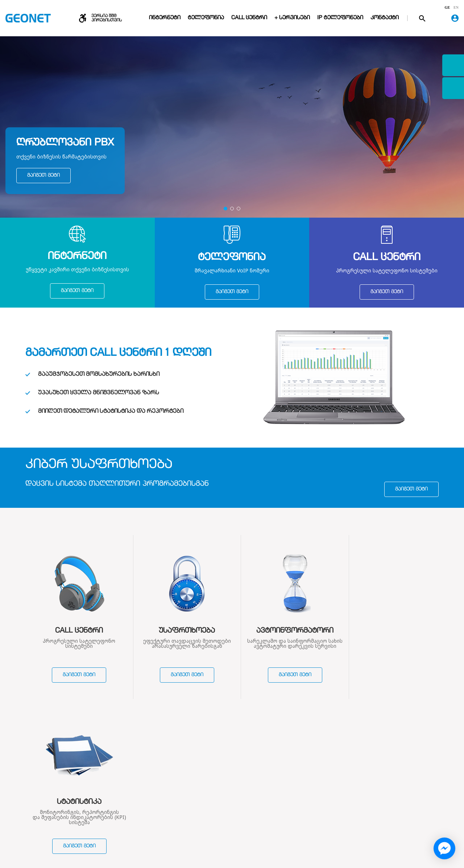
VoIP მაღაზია (219, 825)
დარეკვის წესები (295, 796)
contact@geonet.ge (378, 815)
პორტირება (288, 815)
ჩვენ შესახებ (154, 781)
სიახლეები (146, 815)
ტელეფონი (217, 806)
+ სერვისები (292, 18)
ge (447, 8)
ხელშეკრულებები (155, 806)
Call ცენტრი (249, 18)
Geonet (365, 825)
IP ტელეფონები (340, 18)
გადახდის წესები (295, 806)
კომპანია (144, 796)
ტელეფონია (206, 18)
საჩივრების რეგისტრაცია (291, 829)
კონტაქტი (385, 18)
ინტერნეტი (165, 18)
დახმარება (293, 781)
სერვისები (221, 781)
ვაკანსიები (146, 825)
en (456, 8)
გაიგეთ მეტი (43, 176)
